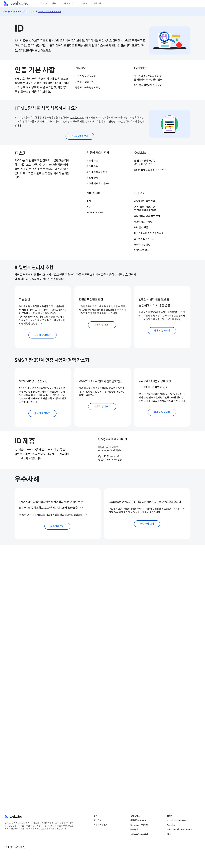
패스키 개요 (92, 161)
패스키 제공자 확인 (143, 222)
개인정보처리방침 (17, 847)
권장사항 (80, 68)
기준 (54, 3)
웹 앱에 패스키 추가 (98, 153)
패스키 (21, 153)
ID (19, 28)
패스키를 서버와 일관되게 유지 (149, 233)
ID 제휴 (25, 441)
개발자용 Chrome (138, 820)
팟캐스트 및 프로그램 (139, 834)
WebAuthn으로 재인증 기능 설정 (150, 170)
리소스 (42, 3)
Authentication (95, 213)
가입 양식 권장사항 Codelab (148, 85)
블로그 (84, 3)
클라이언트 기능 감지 (144, 239)
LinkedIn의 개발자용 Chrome (180, 829)
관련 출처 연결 (141, 228)
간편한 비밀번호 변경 (91, 300)
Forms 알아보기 (80, 136)
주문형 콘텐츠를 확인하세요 (50, 12)
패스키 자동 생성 (142, 245)
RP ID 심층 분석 (142, 250)
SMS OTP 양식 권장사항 (33, 381)
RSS (169, 834)
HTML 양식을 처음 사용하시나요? (46, 108)
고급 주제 (139, 193)
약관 (5, 847)
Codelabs (140, 68)
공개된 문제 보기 (101, 825)
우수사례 (98, 3)
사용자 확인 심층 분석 (145, 201)
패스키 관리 (92, 178)
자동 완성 (24, 300)
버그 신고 (98, 820)
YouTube (171, 825)
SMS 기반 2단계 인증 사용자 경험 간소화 (52, 360)
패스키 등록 (92, 166)
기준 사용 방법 (69, 3)
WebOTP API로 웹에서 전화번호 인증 (101, 381)
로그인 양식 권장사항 (85, 76)
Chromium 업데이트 (139, 825)
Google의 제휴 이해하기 (113, 439)
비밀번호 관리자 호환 (34, 268)
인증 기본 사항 (35, 70)
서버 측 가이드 (95, 193)
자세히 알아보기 (42, 335)
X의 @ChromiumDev (177, 820)
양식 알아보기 (77, 118)
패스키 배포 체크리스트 (98, 184)
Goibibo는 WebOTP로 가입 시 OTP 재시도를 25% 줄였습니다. (145, 502)
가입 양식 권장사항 (84, 82)
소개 (89, 201)
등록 (89, 207)
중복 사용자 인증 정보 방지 (147, 216)
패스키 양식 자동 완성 (97, 172)
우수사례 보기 (57, 526)
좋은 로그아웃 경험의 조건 (88, 88)
